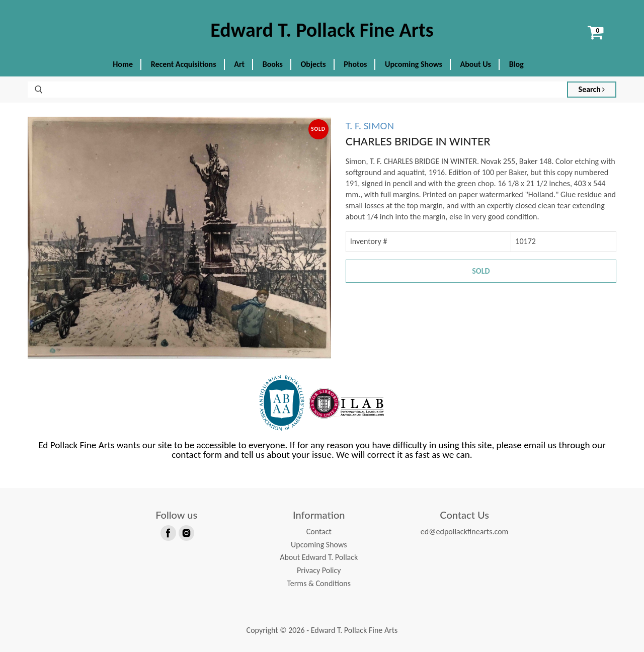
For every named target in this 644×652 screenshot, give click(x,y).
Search (592, 89)
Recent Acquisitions (184, 64)
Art (239, 64)
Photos (355, 64)
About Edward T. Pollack (319, 557)
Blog (516, 64)
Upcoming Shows (414, 64)
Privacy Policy (319, 570)
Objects (313, 64)
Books (273, 64)
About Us (476, 64)
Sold (481, 271)
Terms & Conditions (319, 583)
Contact (319, 532)
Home (123, 64)
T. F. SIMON (370, 126)
